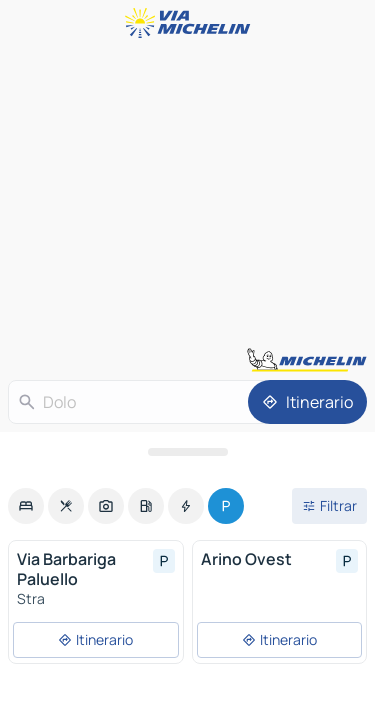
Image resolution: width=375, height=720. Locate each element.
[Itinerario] (307, 402)
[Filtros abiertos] (329, 506)
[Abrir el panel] (187, 452)
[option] (26, 506)
